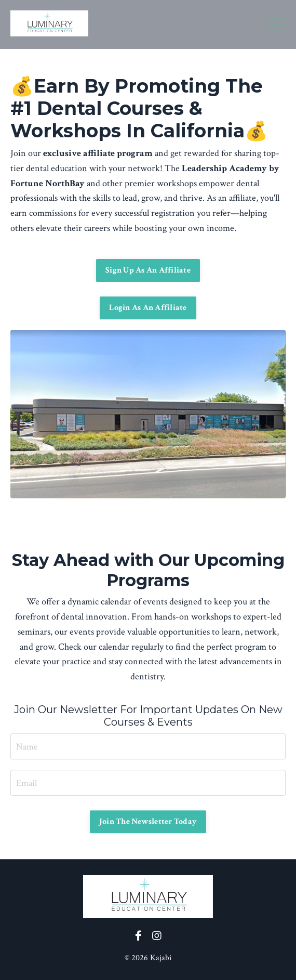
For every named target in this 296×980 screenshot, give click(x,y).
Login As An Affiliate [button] (148, 308)
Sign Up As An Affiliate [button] (148, 270)
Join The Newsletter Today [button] (148, 822)
